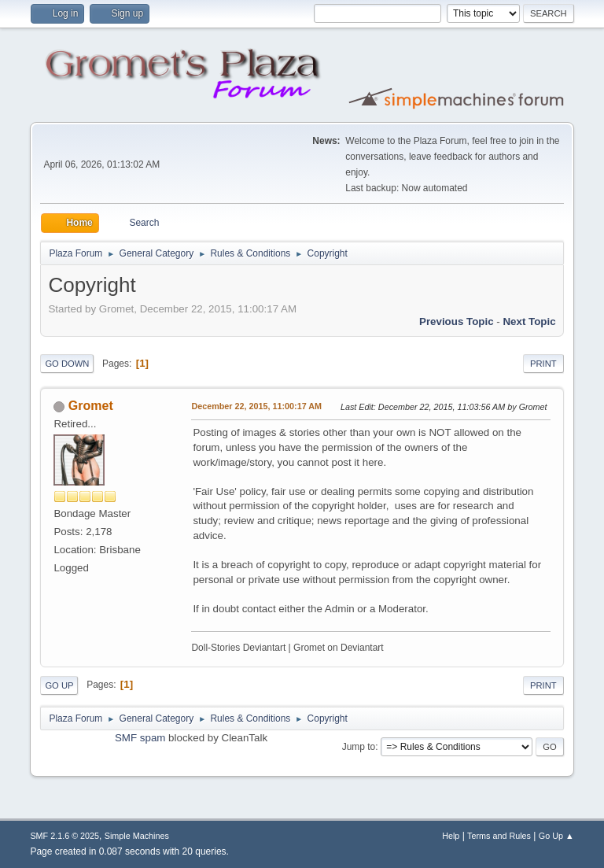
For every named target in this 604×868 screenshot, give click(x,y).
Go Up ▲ (556, 836)
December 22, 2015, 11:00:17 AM (256, 406)
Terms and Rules (499, 836)
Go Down (67, 364)
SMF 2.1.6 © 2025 (64, 836)
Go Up (59, 685)
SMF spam (140, 738)
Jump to (359, 747)
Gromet (91, 406)
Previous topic (457, 321)
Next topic (529, 321)
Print (543, 364)
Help (451, 836)
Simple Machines (137, 836)
